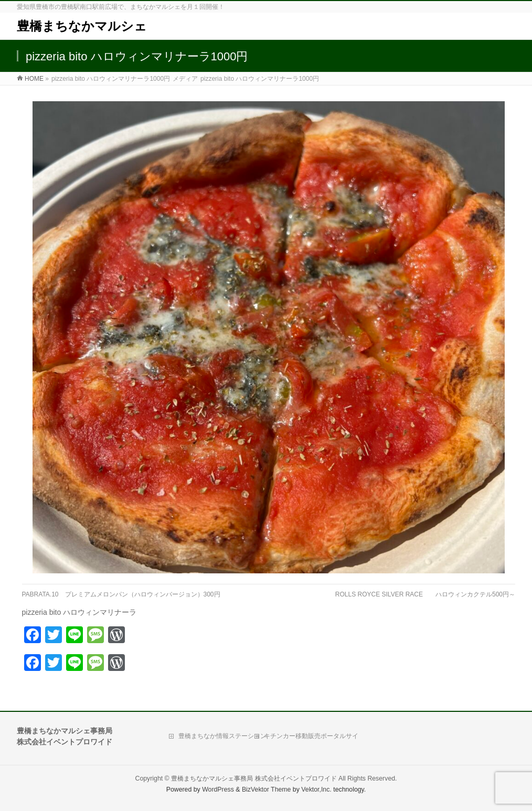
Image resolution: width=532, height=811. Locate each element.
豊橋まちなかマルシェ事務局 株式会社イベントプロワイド (254, 778)
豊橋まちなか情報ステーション (222, 736)
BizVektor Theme (267, 789)
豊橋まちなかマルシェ (82, 26)
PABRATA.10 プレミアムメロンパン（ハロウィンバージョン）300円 (121, 594)
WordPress (218, 789)
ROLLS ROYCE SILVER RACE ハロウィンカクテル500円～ (425, 594)
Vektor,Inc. (316, 789)
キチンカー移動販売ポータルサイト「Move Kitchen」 (311, 739)
